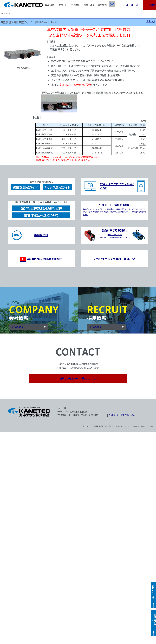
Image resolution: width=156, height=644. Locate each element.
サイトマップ (114, 415)
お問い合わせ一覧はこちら (78, 379)
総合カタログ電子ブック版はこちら (117, 186)
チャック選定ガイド (57, 187)
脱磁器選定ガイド (25, 187)
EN (132, 5)
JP (127, 5)
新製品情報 (41, 235)
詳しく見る (18, 327)
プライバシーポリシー (129, 415)
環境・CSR (89, 5)
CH (137, 5)
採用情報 (102, 5)
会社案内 (76, 5)
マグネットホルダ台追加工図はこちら (115, 259)
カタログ (151, 21)
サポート (63, 5)
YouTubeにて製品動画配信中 (41, 259)
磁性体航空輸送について (41, 215)
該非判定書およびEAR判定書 (41, 208)
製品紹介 (50, 5)
